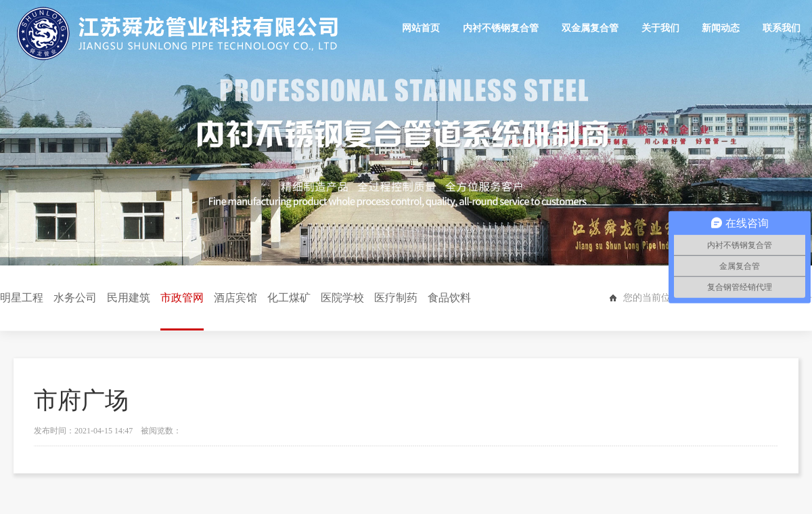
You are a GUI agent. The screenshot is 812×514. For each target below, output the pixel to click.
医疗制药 (396, 298)
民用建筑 (129, 298)
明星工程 (22, 298)
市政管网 (182, 311)
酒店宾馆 (235, 298)
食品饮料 (449, 298)
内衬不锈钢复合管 (501, 28)
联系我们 (782, 28)
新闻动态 (721, 28)
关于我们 (660, 28)
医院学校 (342, 298)
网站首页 (422, 28)
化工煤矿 (289, 298)
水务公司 (75, 298)
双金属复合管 (591, 28)
